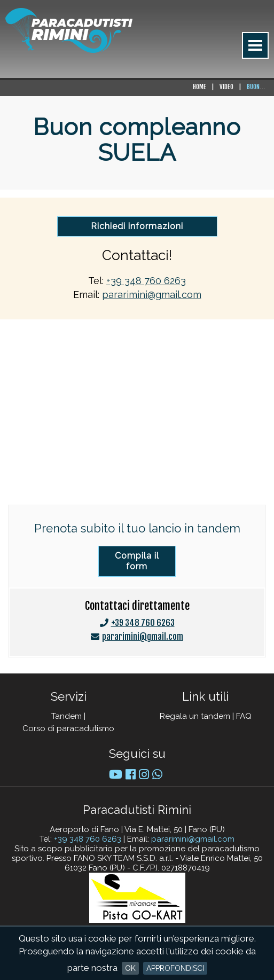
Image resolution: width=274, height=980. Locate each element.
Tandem (66, 716)
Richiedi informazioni (137, 226)
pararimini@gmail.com (152, 295)
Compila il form (137, 561)
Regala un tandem (195, 716)
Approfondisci (175, 968)
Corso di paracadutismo (68, 728)
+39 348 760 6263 (146, 281)
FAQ (244, 716)
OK (130, 968)
